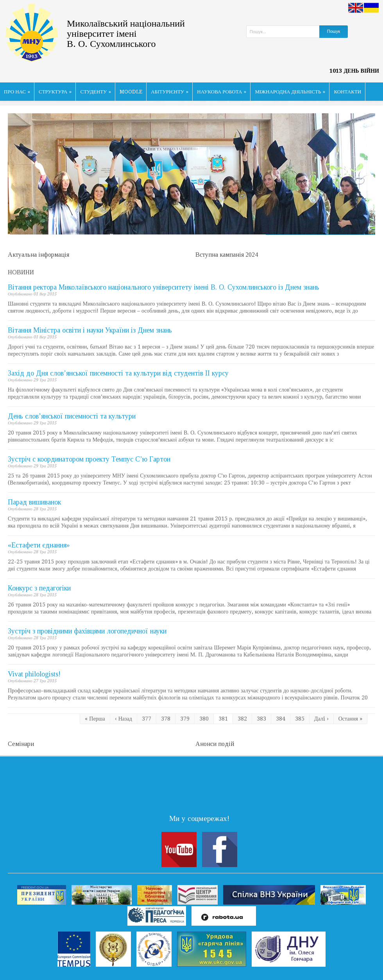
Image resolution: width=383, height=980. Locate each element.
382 (242, 719)
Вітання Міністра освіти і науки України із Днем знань (90, 330)
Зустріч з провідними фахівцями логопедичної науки (87, 631)
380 (204, 719)
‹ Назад (123, 719)
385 (300, 719)
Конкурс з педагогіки (39, 588)
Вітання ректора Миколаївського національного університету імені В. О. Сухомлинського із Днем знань (164, 287)
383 (261, 719)
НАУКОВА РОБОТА (222, 92)
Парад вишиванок (34, 502)
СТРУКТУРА (55, 92)
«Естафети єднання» (39, 545)
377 (147, 719)
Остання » (350, 719)
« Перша (95, 719)
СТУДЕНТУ (96, 92)
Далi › (321, 719)
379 (185, 719)
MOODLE (131, 92)
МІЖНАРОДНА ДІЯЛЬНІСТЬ (290, 92)
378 (166, 719)
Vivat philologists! (34, 674)
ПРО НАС (17, 92)
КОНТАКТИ (347, 92)
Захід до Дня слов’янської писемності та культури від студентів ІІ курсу (118, 373)
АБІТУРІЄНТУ (170, 92)
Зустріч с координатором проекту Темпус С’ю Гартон (89, 459)
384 (281, 719)
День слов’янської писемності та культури (72, 416)
